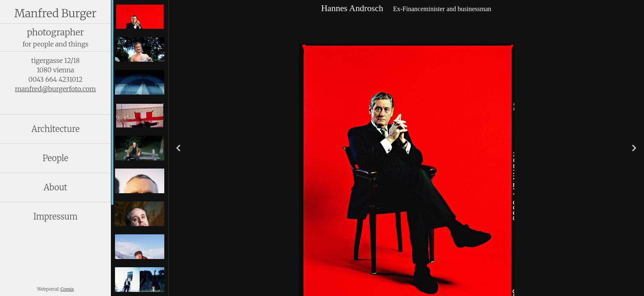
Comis (67, 289)
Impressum (55, 216)
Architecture (55, 129)
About (55, 187)
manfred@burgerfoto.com (55, 89)
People (56, 158)
